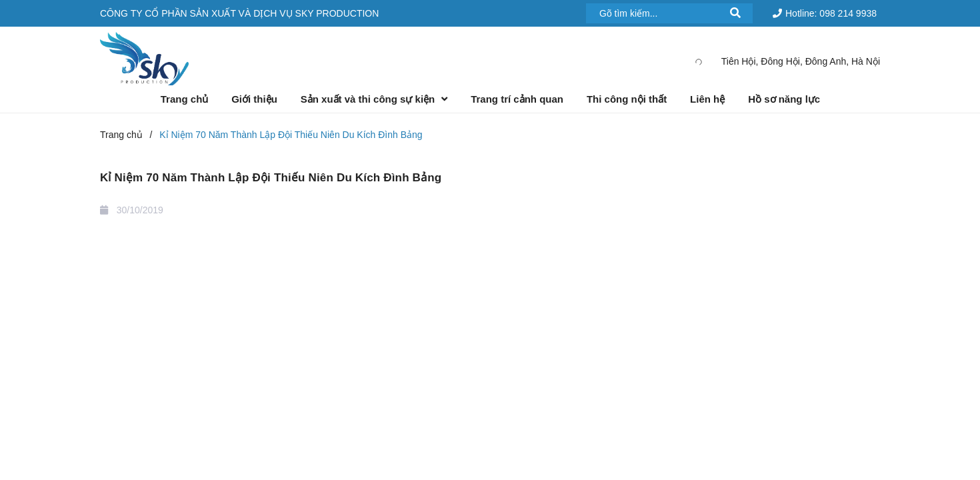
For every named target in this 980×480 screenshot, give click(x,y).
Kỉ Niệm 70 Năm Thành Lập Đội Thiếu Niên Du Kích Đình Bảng (271, 178)
